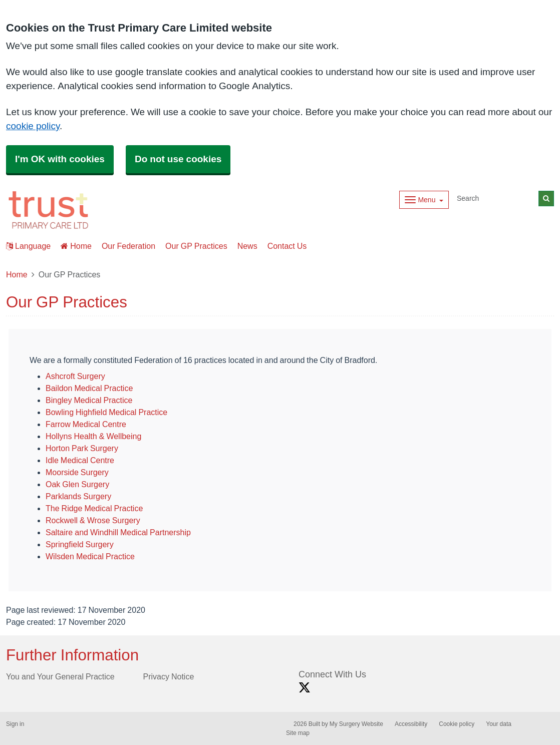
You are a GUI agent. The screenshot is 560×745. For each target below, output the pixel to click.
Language (28, 246)
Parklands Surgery (78, 496)
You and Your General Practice (60, 676)
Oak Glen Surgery (77, 484)
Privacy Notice (169, 676)
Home (76, 246)
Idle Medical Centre (80, 460)
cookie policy (33, 126)
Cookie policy (457, 724)
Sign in (15, 724)
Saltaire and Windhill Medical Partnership (118, 532)
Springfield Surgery (80, 544)
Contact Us (287, 246)
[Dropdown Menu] (424, 200)
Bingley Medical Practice (89, 400)
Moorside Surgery (77, 472)
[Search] (496, 199)
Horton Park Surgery (82, 448)
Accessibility (411, 724)
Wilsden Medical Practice (90, 556)
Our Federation (128, 246)
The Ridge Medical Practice (94, 508)
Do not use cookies (178, 159)
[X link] (305, 688)
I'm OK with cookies (60, 159)
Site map (298, 733)
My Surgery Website (356, 724)
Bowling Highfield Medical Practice (106, 412)
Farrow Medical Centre (86, 424)
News (247, 246)
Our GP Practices (196, 246)
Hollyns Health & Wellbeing (93, 436)
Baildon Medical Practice (89, 388)
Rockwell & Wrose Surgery (93, 520)
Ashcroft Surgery (75, 376)
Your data (499, 724)
